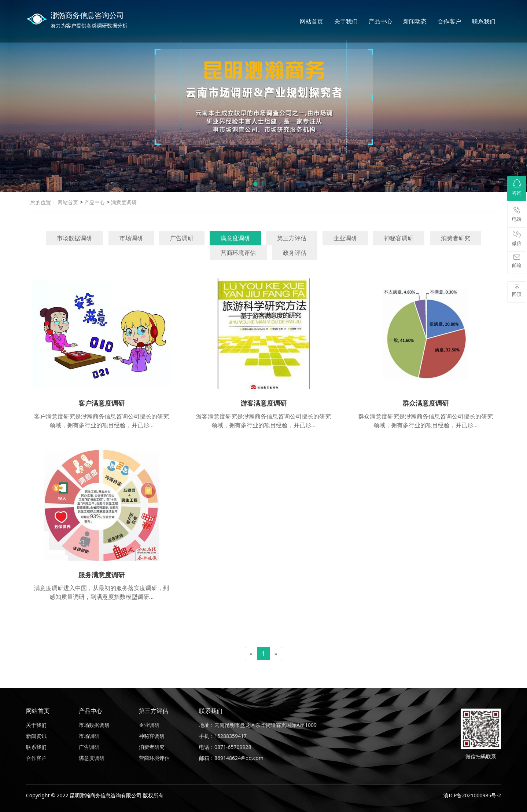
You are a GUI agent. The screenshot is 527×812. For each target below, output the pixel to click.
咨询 (517, 188)
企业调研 (345, 238)
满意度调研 (123, 202)
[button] (255, 184)
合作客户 (449, 21)
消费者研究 (456, 238)
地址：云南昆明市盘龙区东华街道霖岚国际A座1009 (258, 725)
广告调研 (182, 238)
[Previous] (251, 654)
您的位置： (43, 202)
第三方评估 (292, 238)
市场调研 (131, 238)
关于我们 (346, 21)
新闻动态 (415, 21)
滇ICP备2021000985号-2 (472, 795)
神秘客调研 (399, 238)
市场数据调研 (74, 238)
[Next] (276, 654)
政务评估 (295, 253)
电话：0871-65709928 (225, 747)
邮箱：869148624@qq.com (231, 758)
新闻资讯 (36, 736)
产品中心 (380, 21)
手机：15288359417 (223, 736)
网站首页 (312, 21)
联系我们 (484, 21)
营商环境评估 (238, 253)
